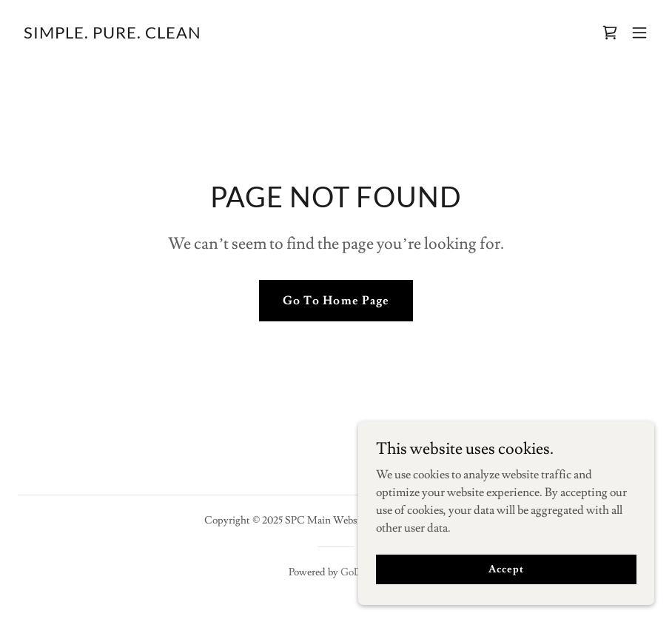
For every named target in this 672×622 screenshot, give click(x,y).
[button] (639, 33)
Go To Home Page (336, 301)
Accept (506, 599)
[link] (112, 35)
